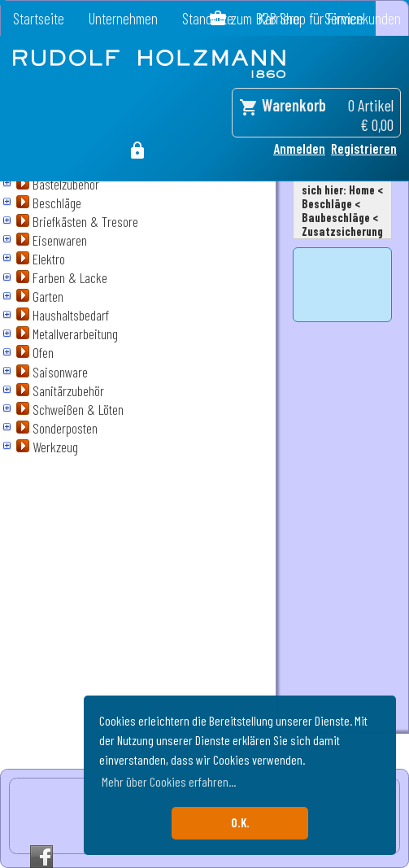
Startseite (39, 18)
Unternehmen (123, 18)
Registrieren (364, 148)
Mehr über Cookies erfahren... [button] (169, 781)
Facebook (41, 857)
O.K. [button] (240, 823)
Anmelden (299, 148)
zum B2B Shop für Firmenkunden (316, 18)
